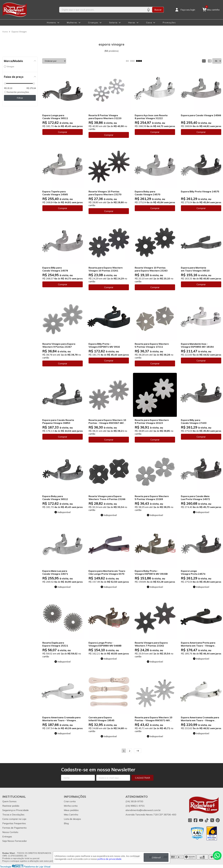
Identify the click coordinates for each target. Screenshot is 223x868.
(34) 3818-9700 (134, 801)
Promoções (169, 23)
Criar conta (70, 801)
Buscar (158, 10)
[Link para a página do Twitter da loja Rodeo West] (212, 820)
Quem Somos (9, 801)
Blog (66, 823)
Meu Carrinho (71, 815)
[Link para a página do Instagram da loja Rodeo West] (190, 820)
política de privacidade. (110, 859)
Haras (132, 23)
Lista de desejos (72, 819)
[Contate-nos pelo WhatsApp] (217, 856)
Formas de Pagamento (14, 828)
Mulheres (72, 23)
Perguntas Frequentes (14, 823)
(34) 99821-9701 (135, 806)
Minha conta (71, 806)
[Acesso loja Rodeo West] (185, 10)
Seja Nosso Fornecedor (15, 841)
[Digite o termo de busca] (102, 10)
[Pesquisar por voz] (148, 10)
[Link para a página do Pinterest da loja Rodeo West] (218, 820)
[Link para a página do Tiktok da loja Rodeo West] (207, 820)
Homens (52, 23)
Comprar (63, 132)
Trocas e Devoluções (13, 815)
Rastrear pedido (11, 806)
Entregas (7, 837)
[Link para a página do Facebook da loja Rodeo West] (196, 820)
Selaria (113, 23)
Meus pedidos (71, 810)
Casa (149, 23)
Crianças (93, 23)
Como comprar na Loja (14, 819)
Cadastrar (142, 778)
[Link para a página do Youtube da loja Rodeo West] (201, 820)
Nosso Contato (10, 832)
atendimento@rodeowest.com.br (143, 810)
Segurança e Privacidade (15, 810)
